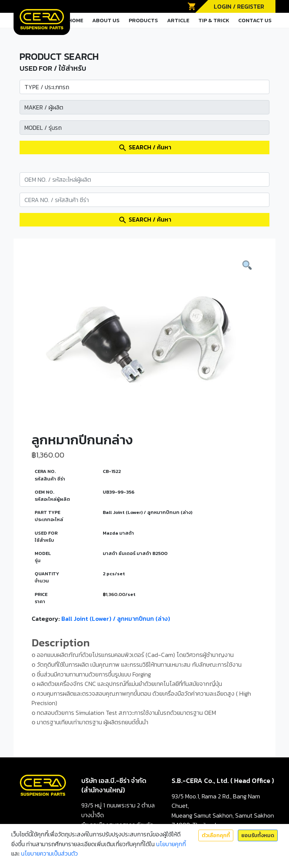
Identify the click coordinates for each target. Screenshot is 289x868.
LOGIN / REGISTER (239, 6)
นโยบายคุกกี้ (171, 844)
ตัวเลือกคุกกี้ (216, 835)
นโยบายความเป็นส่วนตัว (49, 853)
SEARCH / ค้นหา (145, 147)
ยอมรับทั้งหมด (258, 835)
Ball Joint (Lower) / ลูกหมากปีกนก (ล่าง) (116, 619)
